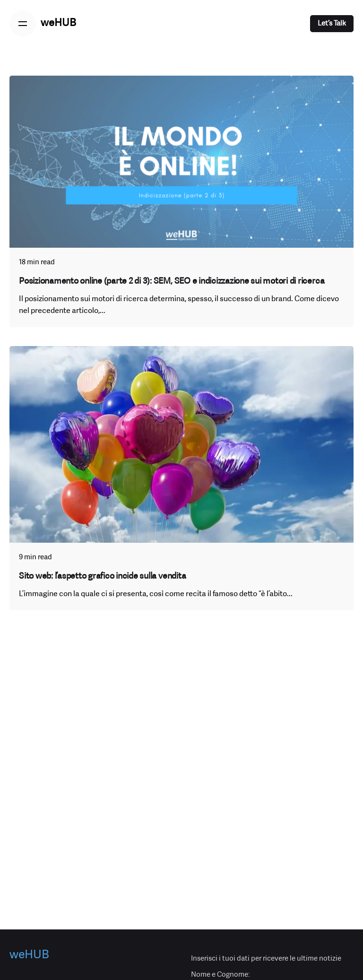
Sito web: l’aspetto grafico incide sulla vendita (102, 577)
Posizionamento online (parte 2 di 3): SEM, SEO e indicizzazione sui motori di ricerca (172, 282)
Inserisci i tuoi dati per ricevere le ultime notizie (266, 959)
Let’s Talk (332, 24)
